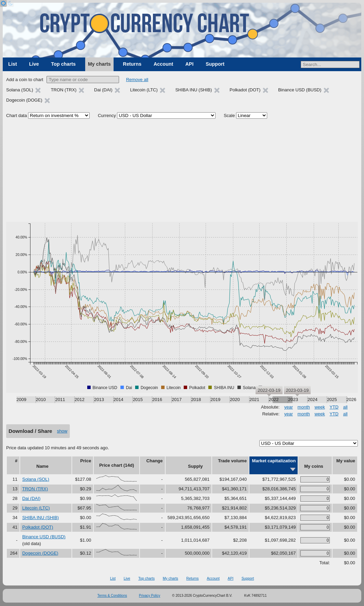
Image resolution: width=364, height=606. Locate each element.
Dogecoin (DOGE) (40, 553)
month (304, 407)
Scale (229, 115)
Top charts (63, 64)
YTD (334, 407)
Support (215, 64)
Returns (132, 64)
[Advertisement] (182, 170)
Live (34, 64)
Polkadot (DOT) (38, 527)
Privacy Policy (149, 596)
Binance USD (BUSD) (44, 537)
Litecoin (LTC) (36, 508)
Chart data (17, 115)
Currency (107, 115)
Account (163, 64)
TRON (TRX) (35, 489)
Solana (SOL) (36, 479)
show (62, 431)
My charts (99, 64)
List (12, 64)
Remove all (137, 80)
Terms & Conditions (112, 596)
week (320, 407)
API (190, 64)
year (289, 407)
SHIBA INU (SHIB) (41, 518)
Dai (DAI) (31, 498)
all (345, 407)
